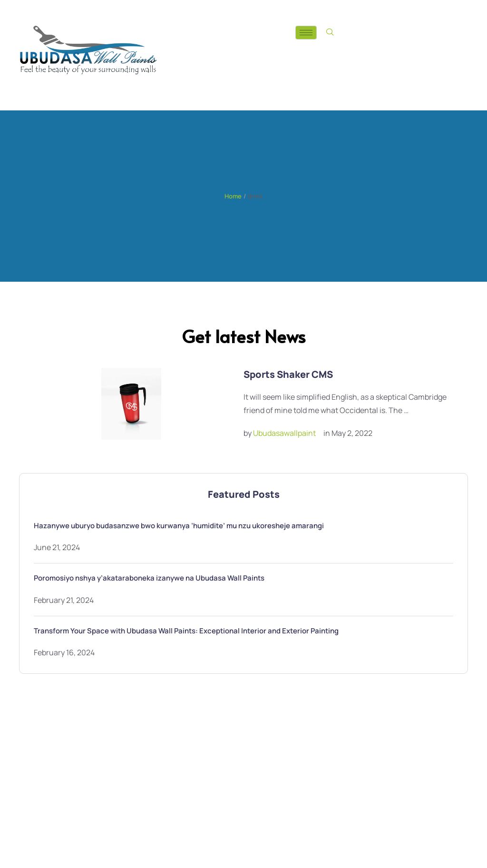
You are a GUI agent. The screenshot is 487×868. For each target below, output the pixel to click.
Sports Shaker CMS (288, 374)
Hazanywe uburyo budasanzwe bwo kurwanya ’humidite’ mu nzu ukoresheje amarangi (179, 526)
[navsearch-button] (330, 32)
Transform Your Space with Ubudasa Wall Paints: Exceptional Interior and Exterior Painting (186, 631)
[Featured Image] (131, 404)
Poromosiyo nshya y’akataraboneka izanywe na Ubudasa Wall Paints (149, 578)
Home (233, 196)
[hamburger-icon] (306, 33)
